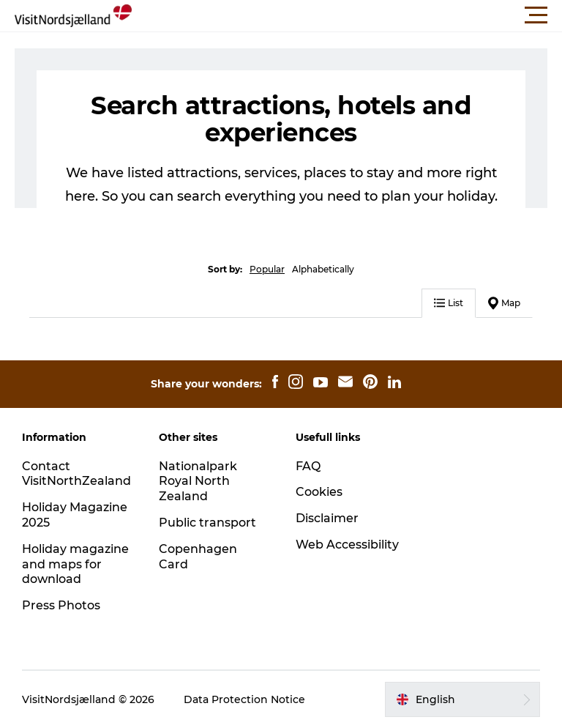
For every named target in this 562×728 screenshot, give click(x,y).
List (449, 303)
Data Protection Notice (244, 699)
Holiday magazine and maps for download (75, 564)
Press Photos (61, 605)
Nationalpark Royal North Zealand (198, 482)
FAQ (308, 466)
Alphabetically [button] (323, 269)
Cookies (319, 492)
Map (504, 303)
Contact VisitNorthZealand (76, 474)
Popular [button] (267, 269)
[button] (347, 15)
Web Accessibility (347, 545)
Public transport (207, 523)
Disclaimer (327, 518)
